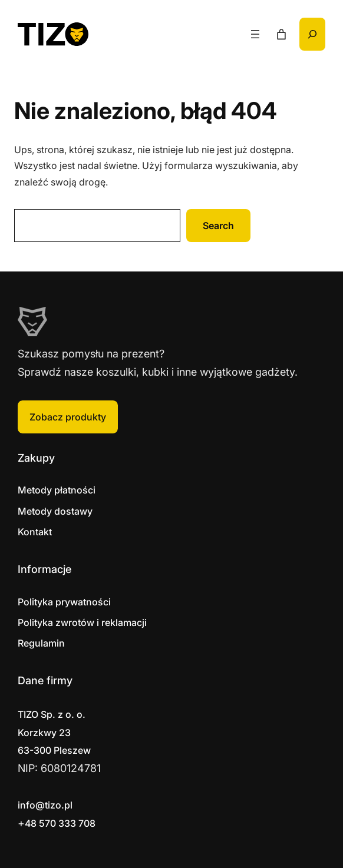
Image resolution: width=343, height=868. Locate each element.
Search (218, 226)
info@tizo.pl (45, 805)
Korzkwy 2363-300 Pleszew (54, 732)
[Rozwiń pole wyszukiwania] (312, 34)
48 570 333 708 (60, 823)
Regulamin (41, 643)
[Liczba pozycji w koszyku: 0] (281, 34)
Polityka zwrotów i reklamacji (82, 622)
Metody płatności (57, 490)
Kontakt (35, 532)
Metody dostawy (55, 511)
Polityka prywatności (64, 602)
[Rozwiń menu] (255, 34)
